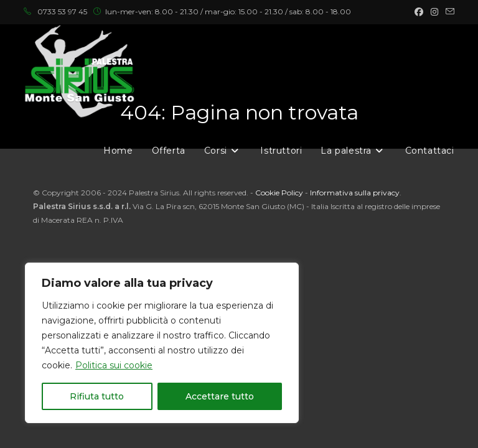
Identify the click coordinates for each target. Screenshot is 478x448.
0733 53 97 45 (62, 12)
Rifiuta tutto (97, 396)
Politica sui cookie (114, 365)
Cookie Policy (279, 193)
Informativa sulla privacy (355, 193)
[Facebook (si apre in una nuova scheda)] (419, 12)
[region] (162, 343)
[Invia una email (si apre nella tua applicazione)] (448, 12)
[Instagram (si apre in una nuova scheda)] (434, 12)
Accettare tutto (220, 396)
